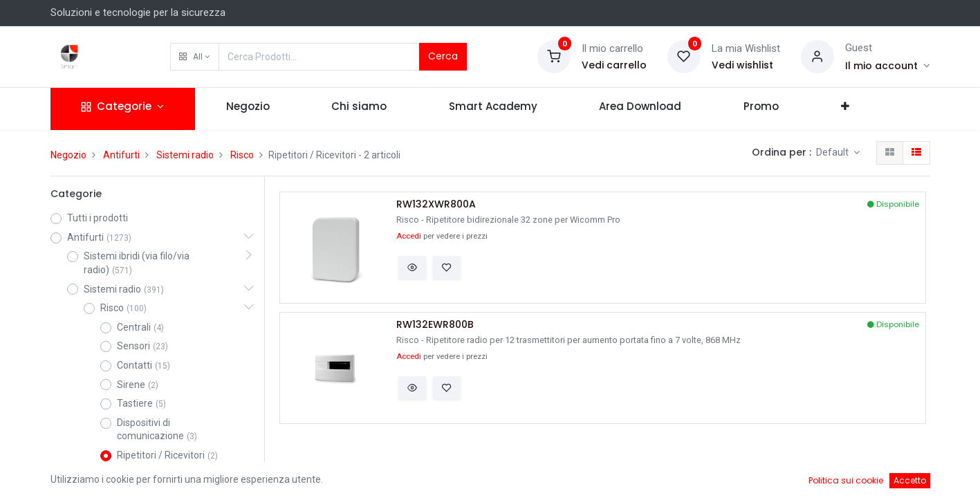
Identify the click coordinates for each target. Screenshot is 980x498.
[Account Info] (888, 66)
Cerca (443, 56)
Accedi (409, 236)
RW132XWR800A (436, 204)
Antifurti (121, 155)
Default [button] (833, 152)
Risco (242, 155)
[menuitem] (248, 109)
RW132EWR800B (435, 325)
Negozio (68, 155)
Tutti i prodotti (98, 218)
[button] (195, 57)
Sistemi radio (185, 155)
